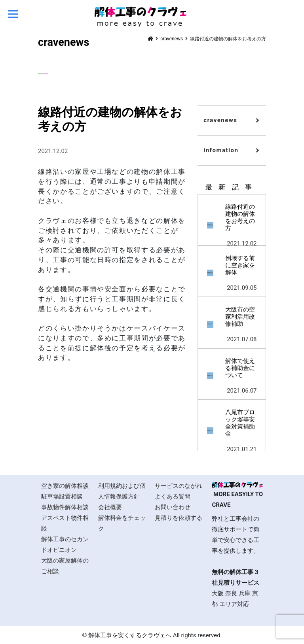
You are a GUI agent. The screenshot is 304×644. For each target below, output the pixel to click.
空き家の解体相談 (65, 486)
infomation (221, 150)
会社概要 (110, 507)
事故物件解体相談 (65, 507)
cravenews (220, 120)
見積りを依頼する (179, 518)
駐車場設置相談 (62, 497)
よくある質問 (173, 497)
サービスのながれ (179, 486)
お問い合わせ (173, 507)
